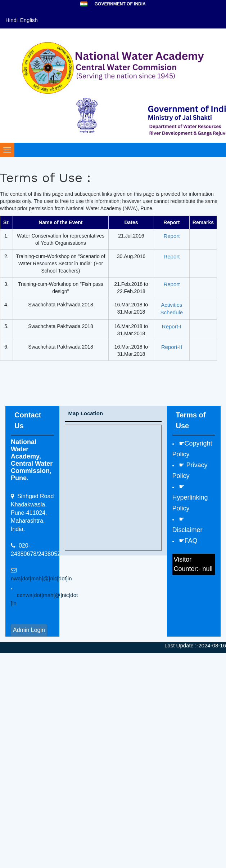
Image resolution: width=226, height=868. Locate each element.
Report (171, 236)
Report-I (172, 326)
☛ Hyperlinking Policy (190, 497)
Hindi (12, 20)
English (29, 20)
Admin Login (29, 630)
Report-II (172, 347)
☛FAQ (188, 541)
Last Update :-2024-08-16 (195, 645)
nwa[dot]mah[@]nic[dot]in (41, 578)
